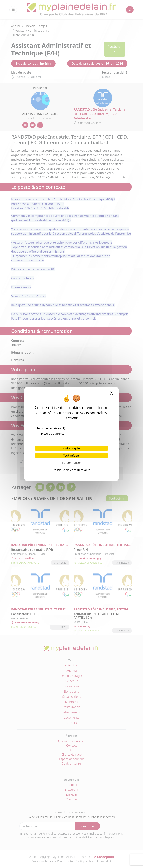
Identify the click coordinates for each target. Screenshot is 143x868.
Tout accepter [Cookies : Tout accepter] (71, 448)
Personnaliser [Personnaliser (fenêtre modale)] (72, 463)
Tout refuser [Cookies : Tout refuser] (71, 455)
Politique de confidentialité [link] (71, 470)
